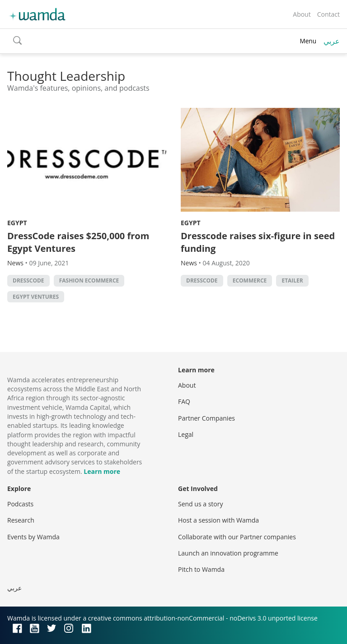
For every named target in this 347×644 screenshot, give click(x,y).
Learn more (102, 471)
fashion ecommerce (89, 280)
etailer (292, 280)
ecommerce (250, 280)
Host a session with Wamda (218, 520)
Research (21, 520)
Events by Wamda (33, 537)
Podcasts (20, 504)
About (302, 14)
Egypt (17, 223)
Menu (308, 41)
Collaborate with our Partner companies (237, 537)
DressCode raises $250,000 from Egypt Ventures (78, 242)
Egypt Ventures (36, 297)
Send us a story (200, 504)
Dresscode (28, 280)
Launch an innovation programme (228, 553)
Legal (186, 434)
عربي (332, 41)
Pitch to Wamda (201, 569)
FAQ (184, 401)
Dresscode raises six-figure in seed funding (258, 242)
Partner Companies (206, 418)
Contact (328, 14)
